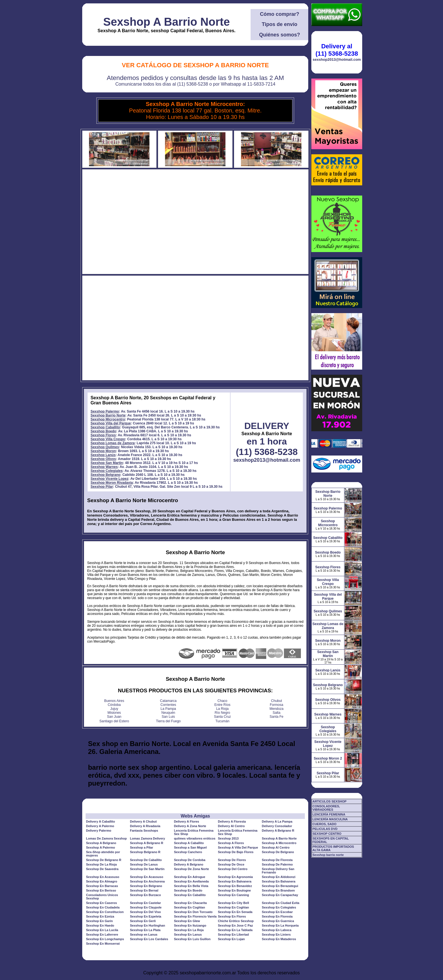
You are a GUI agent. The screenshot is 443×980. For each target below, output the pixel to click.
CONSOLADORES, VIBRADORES (326, 808)
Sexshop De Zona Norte (192, 869)
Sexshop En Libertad (233, 935)
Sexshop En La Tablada (235, 930)
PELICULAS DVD (325, 829)
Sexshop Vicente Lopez (109, 479)
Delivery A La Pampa (277, 821)
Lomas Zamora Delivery (147, 838)
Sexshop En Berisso (101, 890)
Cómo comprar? (280, 14)
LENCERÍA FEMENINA (329, 814)
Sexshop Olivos (103, 459)
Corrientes (168, 705)
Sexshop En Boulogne (234, 890)
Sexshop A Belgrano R (147, 843)
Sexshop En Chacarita (190, 903)
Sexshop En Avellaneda (191, 881)
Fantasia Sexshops (144, 831)
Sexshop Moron (103, 451)
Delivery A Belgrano (189, 864)
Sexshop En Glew (187, 921)
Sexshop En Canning (233, 895)
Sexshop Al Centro (276, 847)
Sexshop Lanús (103, 455)
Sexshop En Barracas (102, 886)
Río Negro (222, 713)
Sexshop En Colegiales (279, 907)
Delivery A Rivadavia (145, 826)
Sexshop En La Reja (189, 930)
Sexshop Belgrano (105, 475)
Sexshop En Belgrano (146, 886)
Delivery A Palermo (100, 826)
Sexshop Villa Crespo (108, 439)
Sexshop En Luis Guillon (192, 939)
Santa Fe (276, 717)
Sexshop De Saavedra (102, 869)
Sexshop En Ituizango (190, 925)
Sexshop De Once (231, 864)
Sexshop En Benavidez (235, 886)
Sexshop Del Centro (233, 869)
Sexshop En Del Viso (145, 912)
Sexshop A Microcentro (279, 843)
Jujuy (114, 709)
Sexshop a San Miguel (190, 847)
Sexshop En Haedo (100, 925)
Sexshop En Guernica (278, 921)
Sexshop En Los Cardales (149, 939)
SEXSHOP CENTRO (327, 834)
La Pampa (168, 709)
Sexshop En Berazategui (280, 886)
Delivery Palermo (98, 831)
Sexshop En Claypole (146, 907)
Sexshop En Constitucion (105, 912)
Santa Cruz (222, 717)
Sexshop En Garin (99, 921)
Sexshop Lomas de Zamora (112, 443)
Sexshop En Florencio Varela (195, 916)
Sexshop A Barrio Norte (166, 22)
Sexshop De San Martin (147, 869)
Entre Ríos (222, 705)
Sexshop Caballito (105, 427)
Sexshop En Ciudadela (103, 907)
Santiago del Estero (114, 721)
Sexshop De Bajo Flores (236, 852)
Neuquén (168, 713)
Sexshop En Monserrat (103, 944)
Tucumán (222, 721)
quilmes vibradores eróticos (195, 838)
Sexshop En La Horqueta (280, 925)
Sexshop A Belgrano (101, 843)
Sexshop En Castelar (145, 903)
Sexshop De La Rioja (101, 864)
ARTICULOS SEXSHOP (329, 801)
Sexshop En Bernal (144, 890)
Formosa (276, 705)
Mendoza (276, 709)
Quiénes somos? (280, 35)
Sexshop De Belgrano (278, 852)
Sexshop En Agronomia (235, 877)
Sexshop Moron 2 (328, 758)
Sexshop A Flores (231, 843)
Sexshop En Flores (232, 916)
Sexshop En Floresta (277, 916)
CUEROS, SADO (324, 824)
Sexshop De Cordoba (190, 860)
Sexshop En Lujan (231, 939)
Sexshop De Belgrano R (104, 860)
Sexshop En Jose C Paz (235, 925)
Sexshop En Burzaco (145, 895)
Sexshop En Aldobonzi (279, 877)
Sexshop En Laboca (277, 930)
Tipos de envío (280, 24)
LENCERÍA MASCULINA (330, 819)
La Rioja (222, 709)
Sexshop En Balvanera (235, 881)
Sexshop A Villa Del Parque (238, 847)
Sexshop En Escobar (277, 912)
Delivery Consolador (277, 826)
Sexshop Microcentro (108, 419)
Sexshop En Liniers (276, 935)
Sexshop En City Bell (233, 903)
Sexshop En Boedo (188, 890)
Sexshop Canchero (188, 852)
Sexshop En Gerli (143, 921)
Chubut (276, 701)
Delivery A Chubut (143, 821)
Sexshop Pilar (102, 487)
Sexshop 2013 (228, 838)
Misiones (114, 713)
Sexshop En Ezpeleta (146, 916)
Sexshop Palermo (105, 411)
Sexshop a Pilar (142, 847)
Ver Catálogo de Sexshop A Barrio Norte (195, 65)
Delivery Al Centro (231, 826)
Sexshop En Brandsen (278, 890)
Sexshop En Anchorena (147, 881)
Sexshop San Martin (107, 463)
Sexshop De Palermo (277, 864)
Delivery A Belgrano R (278, 831)
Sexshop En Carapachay (280, 895)
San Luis (168, 717)
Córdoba (114, 705)
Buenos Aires (114, 701)
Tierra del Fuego (168, 721)
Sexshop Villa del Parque (111, 423)
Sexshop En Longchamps (105, 939)
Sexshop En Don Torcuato (193, 912)
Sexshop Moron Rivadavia (111, 483)
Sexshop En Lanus (188, 935)
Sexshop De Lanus (144, 864)
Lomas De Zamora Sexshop (106, 838)
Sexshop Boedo (103, 431)
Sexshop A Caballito (189, 843)
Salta (276, 713)
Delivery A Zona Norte (190, 826)
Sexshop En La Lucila (102, 930)
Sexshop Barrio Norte (108, 415)
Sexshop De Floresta (277, 860)
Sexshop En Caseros (101, 903)
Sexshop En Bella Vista (191, 886)
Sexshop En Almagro (101, 881)
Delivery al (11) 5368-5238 (337, 50)
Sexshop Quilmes (105, 447)
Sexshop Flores (103, 435)
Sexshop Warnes (104, 467)
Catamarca (168, 701)
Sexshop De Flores (232, 860)
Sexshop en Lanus (144, 935)
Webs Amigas (195, 816)
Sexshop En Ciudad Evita (281, 903)
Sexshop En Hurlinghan (147, 925)
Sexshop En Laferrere (102, 935)
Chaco (222, 701)
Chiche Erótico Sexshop (236, 921)
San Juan (114, 717)
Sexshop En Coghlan (190, 907)
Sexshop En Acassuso (103, 877)
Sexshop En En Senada (235, 912)
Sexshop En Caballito (190, 895)
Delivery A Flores (187, 821)
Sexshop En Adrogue (190, 877)
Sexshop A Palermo (100, 847)
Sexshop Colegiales (106, 471)
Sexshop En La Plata (145, 930)
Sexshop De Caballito (146, 860)
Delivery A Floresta (232, 821)
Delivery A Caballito (100, 821)
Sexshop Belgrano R (145, 852)
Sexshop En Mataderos (279, 939)
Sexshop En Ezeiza (100, 916)
